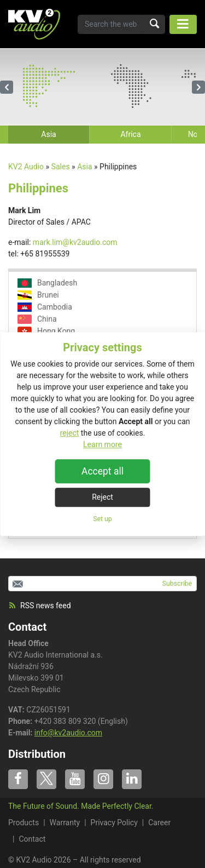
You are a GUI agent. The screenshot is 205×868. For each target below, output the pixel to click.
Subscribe (177, 584)
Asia (84, 167)
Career (159, 823)
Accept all (102, 471)
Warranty (65, 823)
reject (70, 433)
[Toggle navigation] (183, 24)
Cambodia (45, 307)
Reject (102, 497)
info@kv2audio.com (68, 733)
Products (24, 823)
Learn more (102, 444)
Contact (27, 627)
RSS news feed (40, 606)
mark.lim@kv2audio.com (75, 242)
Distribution (37, 754)
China (37, 319)
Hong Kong (46, 331)
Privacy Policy (114, 823)
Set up (102, 519)
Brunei (38, 295)
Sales (61, 167)
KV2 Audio (26, 167)
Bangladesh (47, 283)
